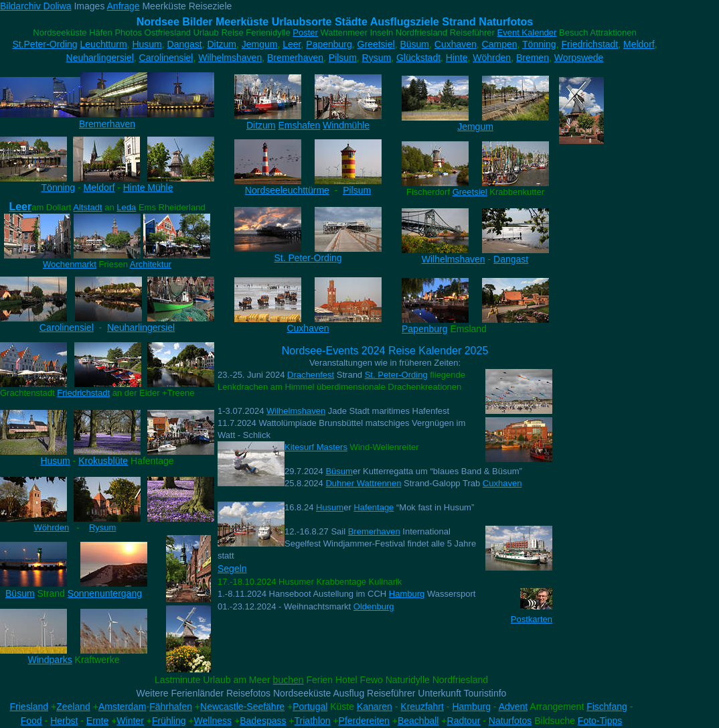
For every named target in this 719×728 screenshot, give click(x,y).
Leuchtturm (104, 44)
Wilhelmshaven (230, 58)
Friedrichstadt (589, 44)
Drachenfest (311, 375)
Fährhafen (171, 707)
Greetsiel (376, 44)
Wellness (213, 721)
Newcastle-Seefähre (242, 707)
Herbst (64, 721)
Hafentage (374, 507)
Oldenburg (374, 606)
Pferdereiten (364, 721)
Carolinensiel (166, 58)
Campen (500, 44)
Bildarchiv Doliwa (36, 6)
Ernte (97, 721)
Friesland (29, 707)
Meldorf (639, 44)
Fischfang (607, 707)
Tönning (539, 44)
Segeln (232, 569)
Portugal (310, 707)
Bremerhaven (295, 58)
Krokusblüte (103, 461)
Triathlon (313, 721)
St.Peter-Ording (45, 44)
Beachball (418, 721)
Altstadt (87, 207)
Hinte (457, 58)
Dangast (185, 44)
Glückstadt (418, 58)
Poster (305, 32)
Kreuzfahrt (422, 707)
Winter (130, 721)
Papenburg (329, 44)
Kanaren (375, 707)
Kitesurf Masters (316, 447)
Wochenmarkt (70, 264)
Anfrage (124, 6)
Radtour (464, 721)
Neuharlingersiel (100, 58)
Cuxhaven (456, 44)
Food (31, 721)
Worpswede (579, 58)
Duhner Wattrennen (363, 483)
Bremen (533, 58)
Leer (292, 44)
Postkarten (532, 619)
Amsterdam (123, 707)
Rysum (377, 58)
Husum (147, 44)
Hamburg (407, 594)
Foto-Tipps (600, 721)
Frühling (169, 721)
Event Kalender (527, 32)
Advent (513, 707)
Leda (126, 207)
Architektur (151, 264)
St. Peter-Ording (396, 375)
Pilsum (343, 58)
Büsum (414, 44)
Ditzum (222, 44)
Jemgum (260, 44)
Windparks (50, 660)
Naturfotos (510, 721)
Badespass (263, 721)
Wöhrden (492, 58)
